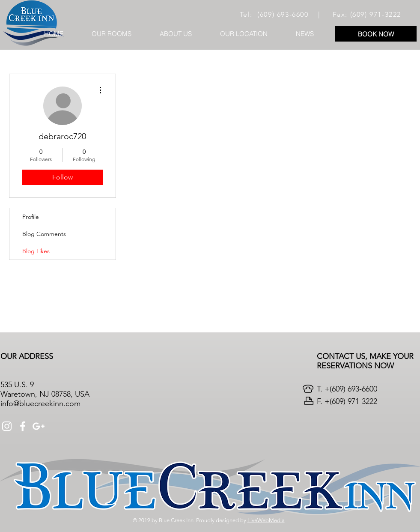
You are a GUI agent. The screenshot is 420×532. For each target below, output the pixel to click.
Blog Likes (36, 251)
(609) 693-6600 (283, 14)
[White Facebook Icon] (23, 426)
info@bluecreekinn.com (40, 403)
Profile (31, 217)
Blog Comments (44, 234)
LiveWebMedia (266, 520)
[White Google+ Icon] (39, 426)
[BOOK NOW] (376, 34)
